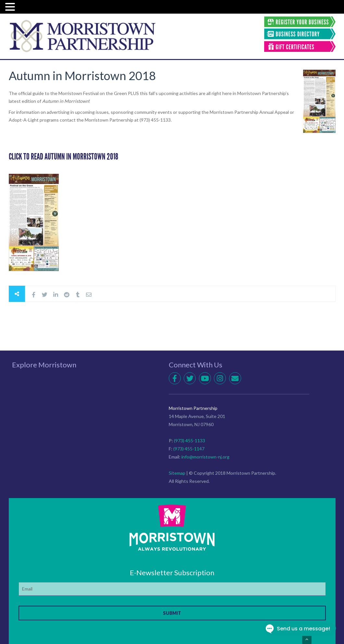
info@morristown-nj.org (205, 457)
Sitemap (177, 473)
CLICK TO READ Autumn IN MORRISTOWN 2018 (63, 157)
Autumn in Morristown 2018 (82, 76)
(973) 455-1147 (189, 449)
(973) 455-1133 (190, 441)
